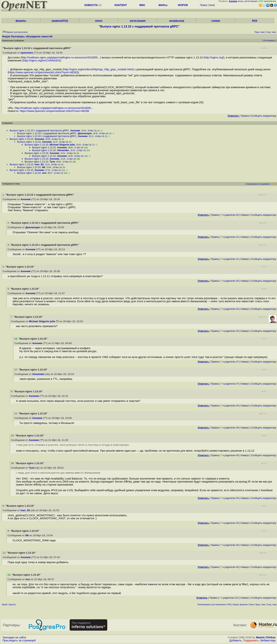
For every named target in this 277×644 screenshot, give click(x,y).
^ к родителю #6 (230, 545)
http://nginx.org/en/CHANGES (42, 60)
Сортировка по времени (258, 184)
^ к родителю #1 (230, 237)
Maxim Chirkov (266, 637)
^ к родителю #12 (229, 598)
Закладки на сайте (14, 637)
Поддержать (251, 640)
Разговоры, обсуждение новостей (32, 36)
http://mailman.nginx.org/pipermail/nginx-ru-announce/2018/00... (61, 57)
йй (44, 167)
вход (241, 1)
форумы (21, 21)
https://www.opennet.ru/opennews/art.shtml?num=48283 (43, 72)
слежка (216, 21)
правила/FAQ (60, 21)
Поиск (204, 5)
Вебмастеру (268, 640)
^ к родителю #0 (230, 215)
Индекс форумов (240, 605)
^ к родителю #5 (230, 331)
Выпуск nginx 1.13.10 (21, 139)
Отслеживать (269, 41)
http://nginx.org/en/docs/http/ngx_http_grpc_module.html (98, 69)
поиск (99, 21)
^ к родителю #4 (230, 309)
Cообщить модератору (264, 116)
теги (211, 5)
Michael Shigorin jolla (62, 145)
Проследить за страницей (19, 640)
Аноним (75, 130)
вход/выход (177, 21)
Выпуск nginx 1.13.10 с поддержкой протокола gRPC (39, 130)
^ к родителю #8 (230, 428)
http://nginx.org (213, 57)
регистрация (251, 1)
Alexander (63, 150)
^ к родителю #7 (230, 362)
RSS (255, 21)
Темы (251, 605)
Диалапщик (85, 133)
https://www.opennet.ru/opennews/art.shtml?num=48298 (54, 111)
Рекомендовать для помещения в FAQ (214, 605)
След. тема (272, 605)
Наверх (245, 215)
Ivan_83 (39, 164)
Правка (245, 116)
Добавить (236, 640)
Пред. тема (260, 605)
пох (44, 173)
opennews (27, 53)
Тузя (52, 162)
